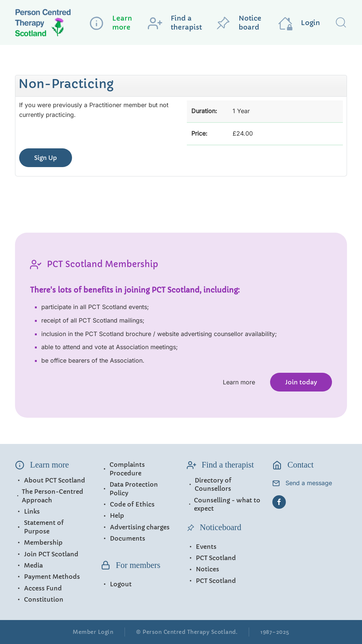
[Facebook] (279, 502)
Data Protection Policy (129, 489)
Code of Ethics (128, 504)
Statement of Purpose (39, 527)
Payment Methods (47, 577)
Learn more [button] (111, 23)
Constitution (39, 599)
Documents (123, 538)
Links (27, 511)
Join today (301, 382)
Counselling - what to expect (224, 504)
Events (202, 547)
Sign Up (46, 158)
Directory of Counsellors (209, 484)
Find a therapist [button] (175, 23)
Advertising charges (135, 527)
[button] (341, 22)
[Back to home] (49, 24)
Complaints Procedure (123, 469)
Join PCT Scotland (47, 554)
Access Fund (38, 588)
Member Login (93, 632)
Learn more (239, 382)
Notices (203, 569)
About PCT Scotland (50, 480)
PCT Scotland (211, 558)
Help (113, 515)
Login (299, 23)
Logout (116, 584)
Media (29, 565)
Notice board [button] (239, 23)
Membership (39, 542)
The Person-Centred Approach (49, 496)
